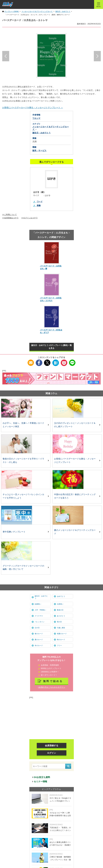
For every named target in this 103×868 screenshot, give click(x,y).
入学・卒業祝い (40, 610)
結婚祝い (38, 604)
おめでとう (61, 596)
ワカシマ (37, 118)
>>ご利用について (9, 215)
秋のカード (61, 640)
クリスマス (39, 616)
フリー (59, 645)
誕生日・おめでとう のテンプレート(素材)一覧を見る (51, 347)
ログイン (52, 753)
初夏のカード (62, 634)
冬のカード (39, 645)
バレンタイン (40, 622)
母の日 (59, 622)
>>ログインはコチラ (29, 218)
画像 (39, 205)
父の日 (37, 628)
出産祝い (60, 604)
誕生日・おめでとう (41, 597)
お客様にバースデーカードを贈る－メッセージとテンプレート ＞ (33, 108)
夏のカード (39, 640)
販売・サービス (40, 151)
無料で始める (53, 681)
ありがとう (61, 616)
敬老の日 (60, 610)
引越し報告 (61, 628)
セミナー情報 (40, 781)
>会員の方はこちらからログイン (51, 687)
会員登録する (52, 745)
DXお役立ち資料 (42, 777)
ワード (40, 202)
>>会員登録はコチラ (10, 218)
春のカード (39, 634)
